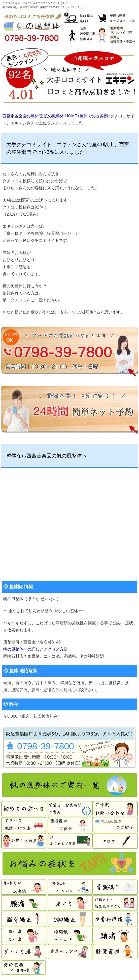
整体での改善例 (94, 116)
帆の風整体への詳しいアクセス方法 (36, 649)
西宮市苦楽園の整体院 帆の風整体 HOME (40, 116)
